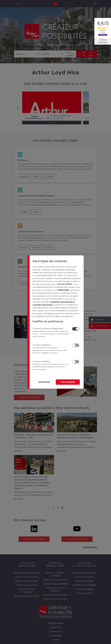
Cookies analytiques (51, 349)
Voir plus (103, 35)
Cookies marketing (51, 365)
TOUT (68, 382)
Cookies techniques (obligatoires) (51, 332)
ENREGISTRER (44, 382)
